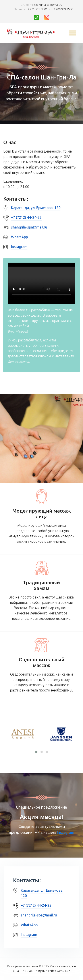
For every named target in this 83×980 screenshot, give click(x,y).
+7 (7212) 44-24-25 (26, 217)
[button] (36, 752)
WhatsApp (19, 237)
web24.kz (63, 971)
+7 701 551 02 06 (37, 9)
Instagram (19, 247)
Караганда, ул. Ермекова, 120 (36, 208)
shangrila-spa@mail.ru (48, 5)
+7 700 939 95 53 (63, 9)
